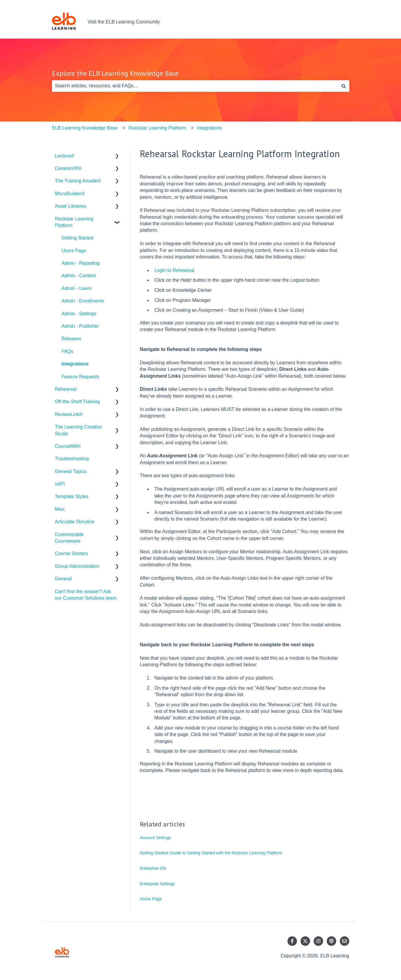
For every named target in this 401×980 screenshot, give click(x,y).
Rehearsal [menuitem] (66, 389)
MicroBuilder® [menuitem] (70, 194)
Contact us (332, 22)
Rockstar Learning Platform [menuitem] (74, 222)
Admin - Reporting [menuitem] (81, 263)
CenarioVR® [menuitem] (68, 168)
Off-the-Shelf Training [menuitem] (78, 402)
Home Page (151, 899)
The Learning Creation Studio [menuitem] (79, 430)
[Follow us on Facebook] (292, 941)
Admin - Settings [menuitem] (79, 314)
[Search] (344, 86)
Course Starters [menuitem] (72, 553)
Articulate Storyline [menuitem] (75, 522)
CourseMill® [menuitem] (68, 446)
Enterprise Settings (157, 884)
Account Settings (155, 838)
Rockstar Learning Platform (157, 128)
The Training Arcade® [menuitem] (78, 181)
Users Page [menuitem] (74, 251)
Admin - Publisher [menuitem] (80, 326)
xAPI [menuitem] (60, 484)
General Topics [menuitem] (71, 471)
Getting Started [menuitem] (78, 238)
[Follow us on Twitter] (305, 941)
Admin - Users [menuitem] (77, 288)
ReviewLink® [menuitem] (69, 414)
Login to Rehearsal (174, 270)
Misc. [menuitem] (60, 509)
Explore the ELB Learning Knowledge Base (115, 73)
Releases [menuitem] (71, 339)
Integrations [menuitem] (75, 364)
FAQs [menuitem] (67, 351)
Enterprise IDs (153, 868)
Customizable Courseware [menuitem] (69, 538)
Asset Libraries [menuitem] (71, 206)
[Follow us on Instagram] (318, 941)
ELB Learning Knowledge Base (85, 128)
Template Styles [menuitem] (72, 496)
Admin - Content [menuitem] (79, 276)
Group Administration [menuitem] (77, 566)
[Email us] (345, 941)
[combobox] (195, 86)
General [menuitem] (63, 579)
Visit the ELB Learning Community (124, 22)
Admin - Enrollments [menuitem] (83, 301)
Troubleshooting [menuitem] (72, 459)
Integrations (209, 128)
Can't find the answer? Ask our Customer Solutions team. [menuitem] (87, 595)
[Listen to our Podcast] (331, 941)
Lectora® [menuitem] (65, 156)
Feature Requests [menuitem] (80, 377)
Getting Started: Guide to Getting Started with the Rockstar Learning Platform (211, 853)
